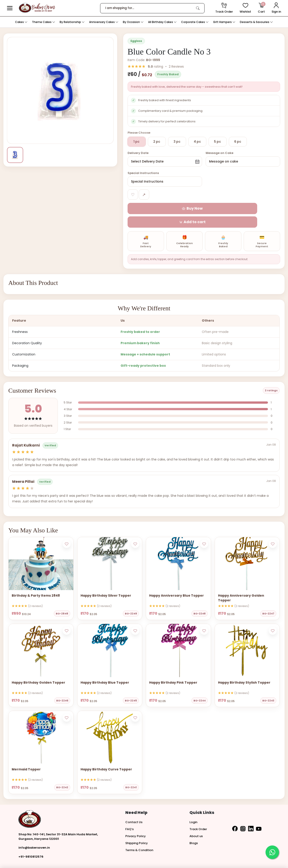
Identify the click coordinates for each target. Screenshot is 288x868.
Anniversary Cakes (104, 22)
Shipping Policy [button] (137, 830)
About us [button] (196, 823)
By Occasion (133, 22)
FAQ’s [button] (129, 816)
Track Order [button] (198, 816)
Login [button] (193, 809)
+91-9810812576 (31, 843)
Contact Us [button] (134, 809)
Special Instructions (143, 173)
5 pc (217, 142)
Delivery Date (138, 153)
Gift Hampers (224, 22)
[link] (198, 8)
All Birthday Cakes (162, 22)
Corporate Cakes (195, 22)
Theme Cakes (44, 22)
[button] (10, 8)
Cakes (21, 22)
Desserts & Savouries (256, 22)
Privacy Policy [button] (136, 823)
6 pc (238, 142)
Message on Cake (219, 153)
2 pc (157, 142)
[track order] (224, 8)
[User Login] (276, 8)
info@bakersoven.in (34, 834)
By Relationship (72, 22)
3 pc (177, 142)
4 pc (197, 142)
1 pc (136, 142)
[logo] (37, 8)
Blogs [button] (194, 830)
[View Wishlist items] (245, 8)
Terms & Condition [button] (139, 837)
